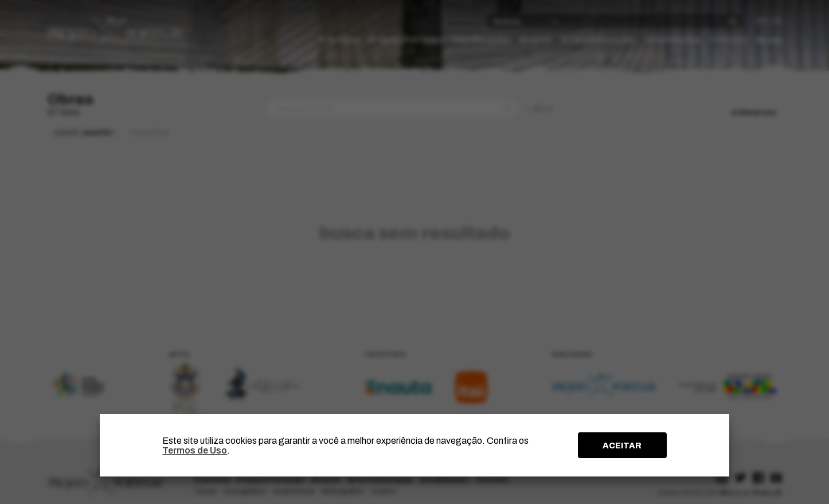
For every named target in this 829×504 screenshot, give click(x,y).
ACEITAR (622, 446)
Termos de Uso (195, 450)
